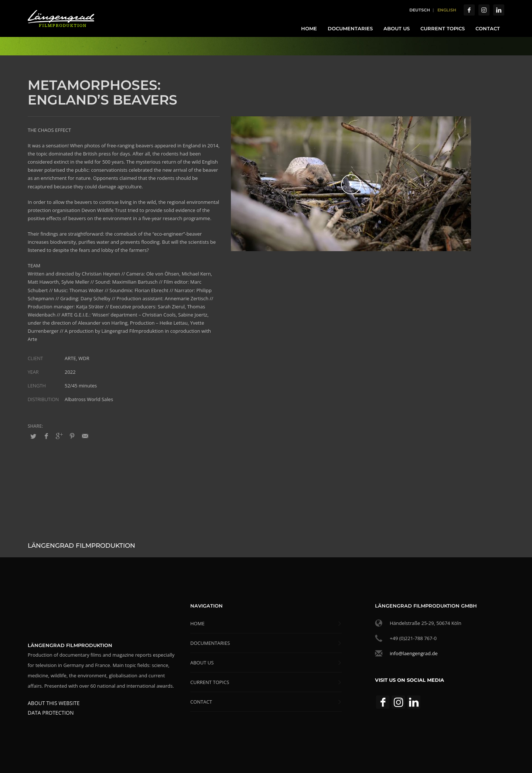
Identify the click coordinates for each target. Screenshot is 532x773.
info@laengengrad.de (414, 653)
